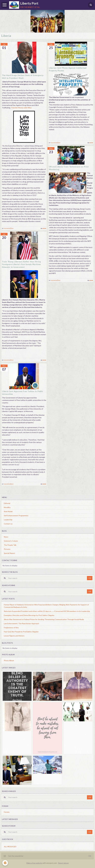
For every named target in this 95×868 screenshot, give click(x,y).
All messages (10, 847)
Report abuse (63, 863)
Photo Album (9, 660)
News (44, 228)
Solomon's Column (11, 541)
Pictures (7, 549)
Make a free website (34, 863)
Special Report (9, 553)
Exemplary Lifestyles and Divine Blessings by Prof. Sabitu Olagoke (29, 615)
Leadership (8, 520)
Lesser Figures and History (14, 636)
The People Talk (10, 545)
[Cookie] (5, 863)
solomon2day (9, 228)
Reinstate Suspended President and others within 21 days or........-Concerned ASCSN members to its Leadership (47, 611)
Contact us (8, 524)
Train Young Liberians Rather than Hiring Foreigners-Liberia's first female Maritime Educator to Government (21, 264)
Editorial (7, 503)
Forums (7, 812)
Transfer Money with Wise (21, 108)
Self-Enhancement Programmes (16, 516)
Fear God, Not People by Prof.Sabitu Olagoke (21, 632)
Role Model (8, 511)
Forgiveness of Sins (11, 628)
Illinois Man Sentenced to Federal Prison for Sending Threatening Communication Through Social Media (44, 619)
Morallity (7, 507)
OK (90, 578)
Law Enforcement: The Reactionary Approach (21, 623)
